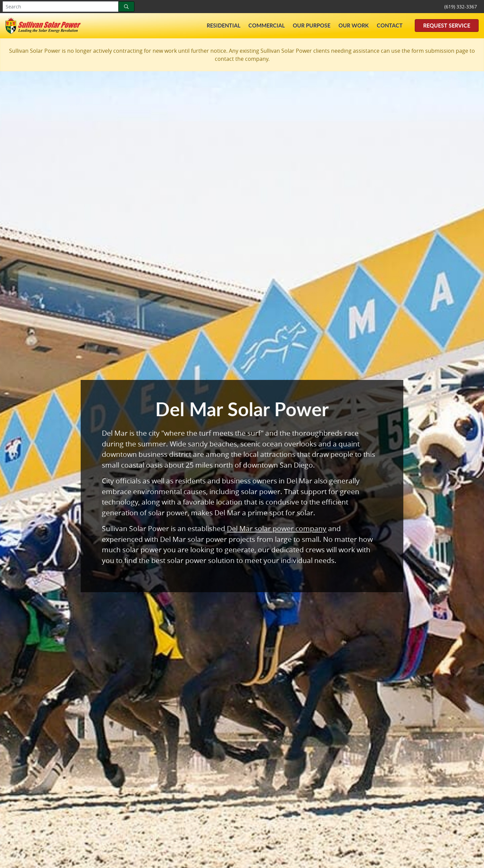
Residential (224, 25)
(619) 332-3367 (461, 7)
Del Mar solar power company (277, 528)
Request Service (447, 25)
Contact (390, 25)
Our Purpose (312, 25)
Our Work (354, 25)
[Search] (126, 7)
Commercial (267, 25)
